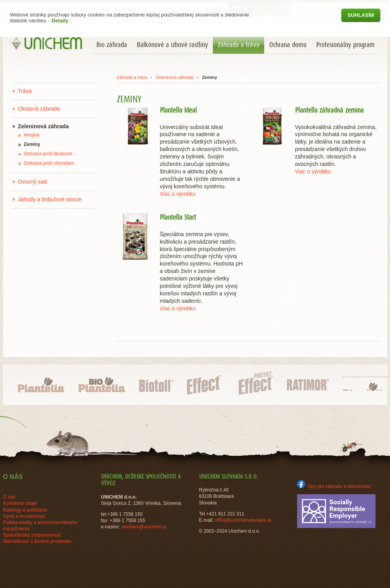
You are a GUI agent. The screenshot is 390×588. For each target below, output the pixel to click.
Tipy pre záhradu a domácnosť (334, 486)
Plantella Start (178, 218)
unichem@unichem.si (144, 527)
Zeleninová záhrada (174, 77)
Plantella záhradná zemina (329, 111)
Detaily (60, 21)
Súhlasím (361, 15)
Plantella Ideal (178, 111)
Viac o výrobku (178, 194)
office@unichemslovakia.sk (243, 520)
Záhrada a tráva (132, 77)
